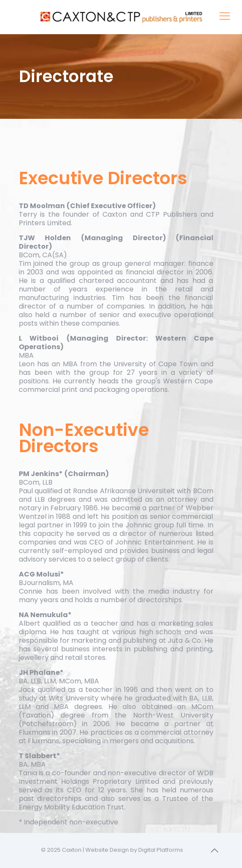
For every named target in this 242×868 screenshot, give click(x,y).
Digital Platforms (161, 850)
